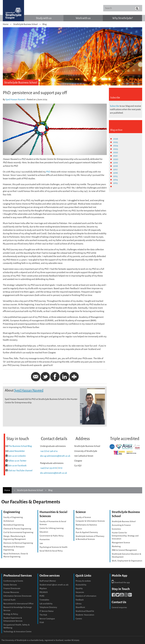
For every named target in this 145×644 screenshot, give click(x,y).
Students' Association (85, 615)
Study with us (44, 18)
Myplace (43, 588)
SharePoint (80, 607)
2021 (115, 156)
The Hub (43, 615)
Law (41, 543)
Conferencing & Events (13, 581)
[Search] (123, 8)
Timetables (44, 600)
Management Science (121, 543)
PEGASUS (44, 592)
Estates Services (10, 585)
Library (79, 604)
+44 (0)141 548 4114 (49, 451)
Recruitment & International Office (18, 604)
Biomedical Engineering (14, 525)
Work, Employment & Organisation (127, 561)
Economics (116, 529)
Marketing (116, 546)
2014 (115, 180)
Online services (50, 576)
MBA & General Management (124, 550)
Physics (79, 529)
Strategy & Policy (11, 614)
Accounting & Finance (121, 525)
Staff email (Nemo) (48, 581)
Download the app (121, 582)
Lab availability (46, 604)
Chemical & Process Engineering (17, 529)
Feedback (80, 600)
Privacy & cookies (83, 581)
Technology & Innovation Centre (17, 632)
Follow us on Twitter (17, 461)
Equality (79, 588)
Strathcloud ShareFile (85, 611)
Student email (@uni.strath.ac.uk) (54, 585)
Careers (79, 619)
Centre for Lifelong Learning (52, 528)
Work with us (83, 18)
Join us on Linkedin (17, 456)
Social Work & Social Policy (51, 551)
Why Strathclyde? (122, 18)
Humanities (45, 539)
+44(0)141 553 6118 (48, 468)
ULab (42, 622)
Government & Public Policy (52, 536)
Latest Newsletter (17, 451)
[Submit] (137, 8)
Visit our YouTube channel (20, 470)
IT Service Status (47, 611)
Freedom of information (86, 596)
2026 (116, 139)
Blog (45, 24)
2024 (116, 146)
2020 (116, 159)
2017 (115, 169)
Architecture (9, 521)
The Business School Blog (20, 446)
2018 (115, 166)
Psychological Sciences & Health (53, 547)
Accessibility (81, 585)
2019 (115, 163)
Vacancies (80, 592)
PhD (48, 172)
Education (44, 532)
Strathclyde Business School (25, 24)
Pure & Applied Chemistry (87, 532)
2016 (115, 173)
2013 (115, 183)
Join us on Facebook (17, 466)
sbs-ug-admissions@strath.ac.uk (55, 456)
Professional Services (18, 576)
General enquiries (119, 607)
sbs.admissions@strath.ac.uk (54, 473)
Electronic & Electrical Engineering (18, 543)
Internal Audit (9, 600)
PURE (42, 596)
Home (6, 24)
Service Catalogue (47, 619)
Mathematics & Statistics (86, 525)
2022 (116, 152)
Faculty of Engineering (13, 517)
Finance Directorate (12, 588)
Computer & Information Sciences (90, 521)
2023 (116, 149)
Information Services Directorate (17, 596)
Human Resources (11, 592)
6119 (60, 468)
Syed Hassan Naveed (15, 99)
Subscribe (115, 106)
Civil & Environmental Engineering (18, 532)
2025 (116, 142)
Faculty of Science (83, 517)
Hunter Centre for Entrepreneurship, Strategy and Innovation (125, 536)
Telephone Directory (48, 607)
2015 (115, 176)
